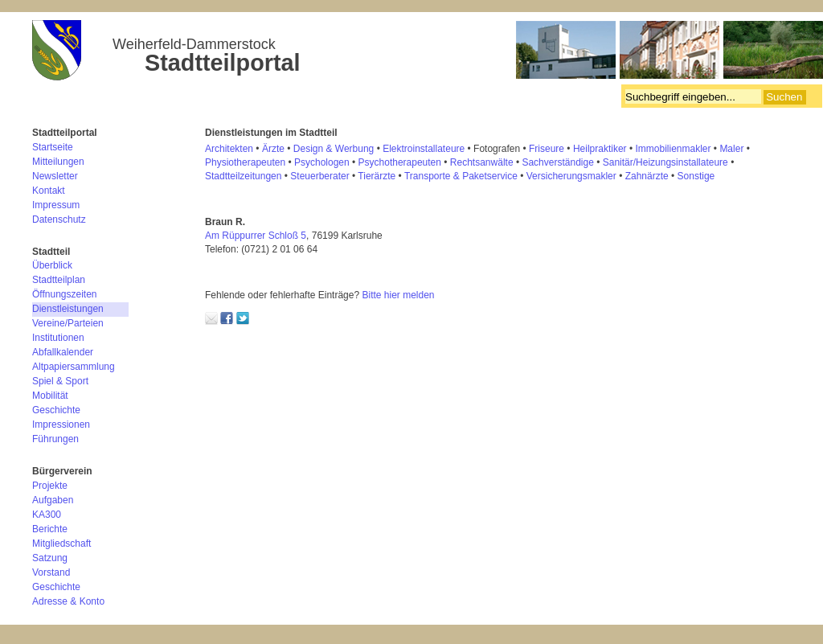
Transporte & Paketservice (461, 176)
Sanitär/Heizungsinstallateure (665, 162)
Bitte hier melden (398, 295)
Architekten (229, 149)
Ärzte (273, 149)
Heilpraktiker (600, 149)
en (276, 176)
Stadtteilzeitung (238, 176)
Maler (731, 149)
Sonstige (696, 176)
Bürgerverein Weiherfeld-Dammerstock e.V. (428, 52)
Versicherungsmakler (571, 176)
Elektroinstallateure (424, 149)
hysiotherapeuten (248, 162)
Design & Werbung (334, 149)
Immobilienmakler (673, 149)
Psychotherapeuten (400, 162)
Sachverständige (557, 162)
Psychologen (322, 162)
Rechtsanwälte (482, 162)
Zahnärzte (647, 176)
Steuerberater (319, 176)
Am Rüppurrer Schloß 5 (256, 236)
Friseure (547, 149)
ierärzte (379, 176)
